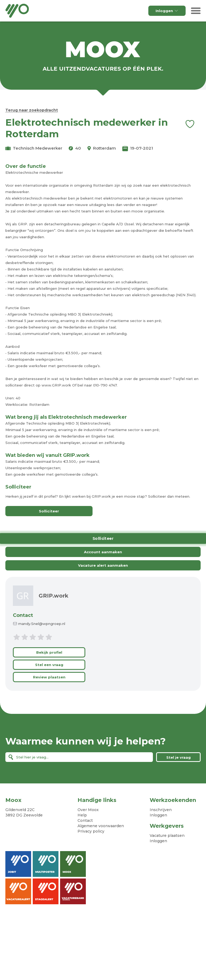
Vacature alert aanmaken (103, 565)
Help (82, 815)
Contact (23, 615)
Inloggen (167, 11)
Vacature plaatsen (167, 836)
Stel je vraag (179, 757)
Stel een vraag (49, 665)
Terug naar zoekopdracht (32, 110)
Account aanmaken (103, 552)
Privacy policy (91, 831)
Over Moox (88, 810)
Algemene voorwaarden (101, 826)
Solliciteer (49, 511)
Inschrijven (161, 810)
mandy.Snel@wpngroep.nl (42, 624)
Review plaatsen (49, 677)
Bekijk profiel (49, 652)
